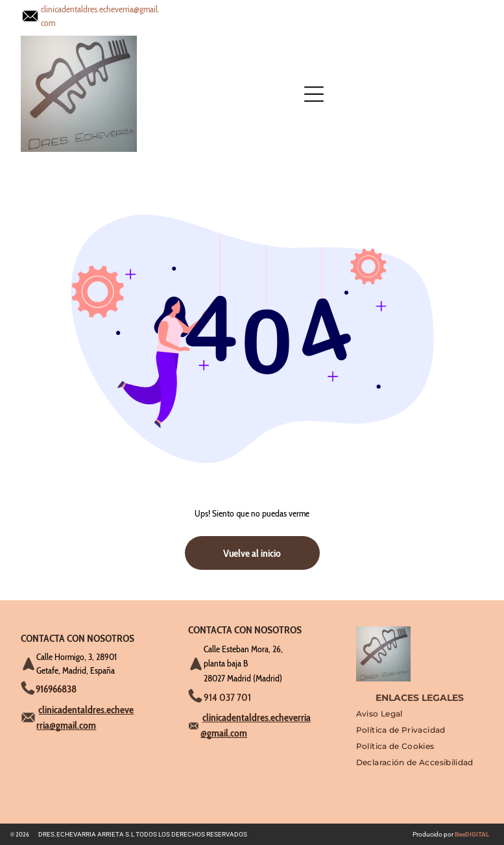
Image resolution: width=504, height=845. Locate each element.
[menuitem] (379, 717)
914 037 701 (227, 697)
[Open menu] (200, 16)
